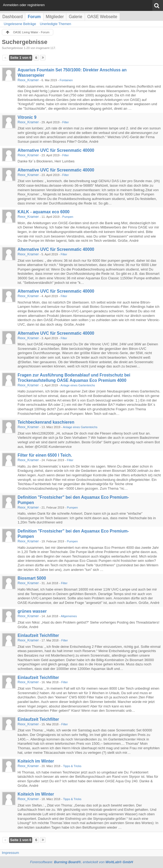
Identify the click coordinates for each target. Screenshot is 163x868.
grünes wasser (32, 611)
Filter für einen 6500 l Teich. (45, 455)
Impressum (10, 853)
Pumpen (68, 217)
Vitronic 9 (27, 117)
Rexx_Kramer (28, 80)
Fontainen (66, 80)
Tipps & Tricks (72, 766)
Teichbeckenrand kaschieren (46, 422)
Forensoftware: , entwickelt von (82, 862)
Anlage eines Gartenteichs (78, 385)
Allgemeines (69, 616)
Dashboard (13, 17)
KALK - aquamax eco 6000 (44, 212)
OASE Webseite (102, 17)
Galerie (75, 17)
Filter (66, 122)
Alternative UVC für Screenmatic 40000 (56, 150)
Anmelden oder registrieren (24, 5)
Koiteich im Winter (36, 761)
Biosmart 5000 (32, 578)
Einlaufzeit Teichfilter (38, 635)
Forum (34, 17)
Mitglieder (55, 17)
